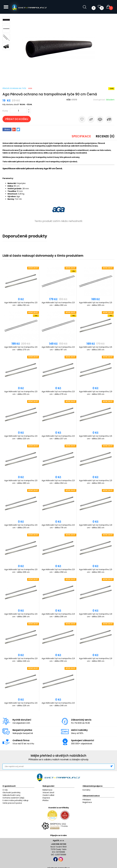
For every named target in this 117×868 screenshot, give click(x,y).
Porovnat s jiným (91, 120)
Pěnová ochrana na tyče (14, 88)
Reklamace (47, 790)
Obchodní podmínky (12, 793)
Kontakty (86, 790)
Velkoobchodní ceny (11, 795)
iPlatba (45, 800)
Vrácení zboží (48, 793)
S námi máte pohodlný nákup (15, 800)
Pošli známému (109, 120)
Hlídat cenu (100, 120)
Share (7, 129)
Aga (30, 88)
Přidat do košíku (17, 119)
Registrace (87, 802)
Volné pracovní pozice (12, 803)
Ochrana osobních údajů (13, 798)
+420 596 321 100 (59, 844)
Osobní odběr (48, 795)
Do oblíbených (82, 120)
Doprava (46, 798)
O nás (5, 790)
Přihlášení (87, 800)
